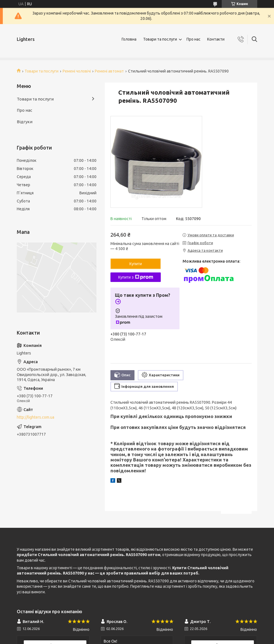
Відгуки (25, 122)
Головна (129, 39)
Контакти (216, 39)
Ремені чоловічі (77, 71)
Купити (136, 264)
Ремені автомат (109, 71)
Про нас (193, 39)
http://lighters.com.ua (36, 417)
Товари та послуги (160, 39)
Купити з (135, 277)
